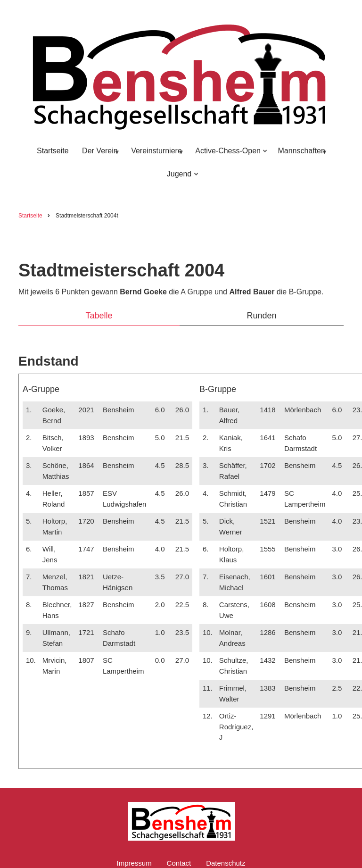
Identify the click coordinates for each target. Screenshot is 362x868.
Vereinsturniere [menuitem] (156, 155)
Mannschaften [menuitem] (301, 155)
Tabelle (99, 316)
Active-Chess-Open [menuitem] (229, 155)
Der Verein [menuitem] (99, 155)
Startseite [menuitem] (53, 151)
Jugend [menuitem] (181, 178)
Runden (261, 316)
